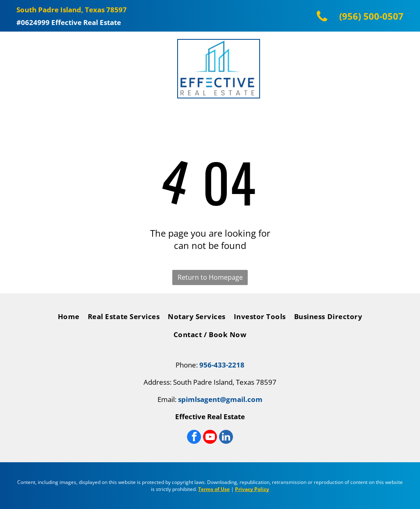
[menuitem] (69, 319)
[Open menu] (17, 69)
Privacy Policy (252, 489)
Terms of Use (214, 489)
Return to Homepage (210, 277)
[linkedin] (226, 438)
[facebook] (194, 438)
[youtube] (210, 438)
